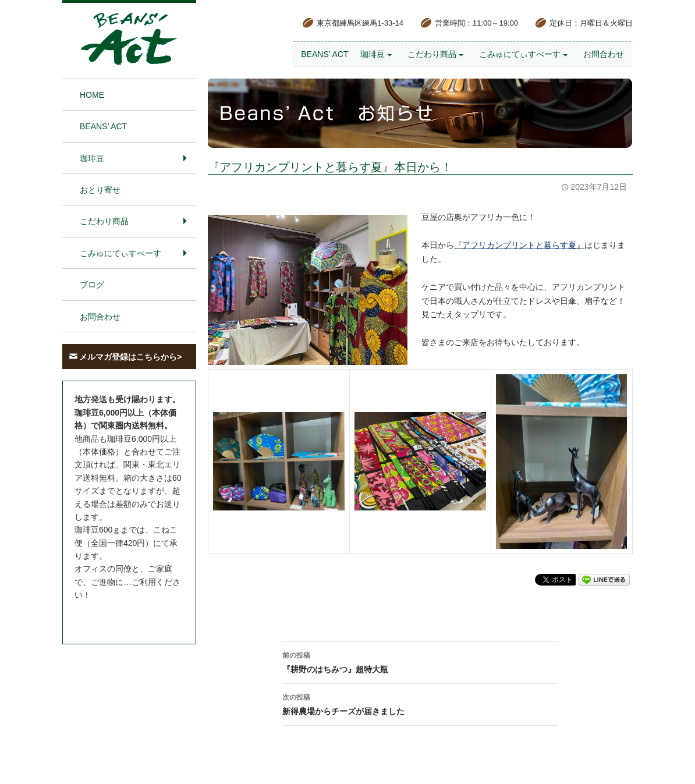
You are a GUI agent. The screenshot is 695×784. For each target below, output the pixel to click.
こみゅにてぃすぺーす (520, 54)
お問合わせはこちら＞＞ (119, 617)
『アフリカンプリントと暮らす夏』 (519, 245)
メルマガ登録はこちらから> (130, 357)
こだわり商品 (432, 54)
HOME (92, 95)
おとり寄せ (100, 190)
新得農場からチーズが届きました (420, 703)
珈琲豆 (373, 54)
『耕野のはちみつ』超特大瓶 (420, 661)
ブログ (92, 285)
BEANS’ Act (325, 54)
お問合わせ (604, 54)
